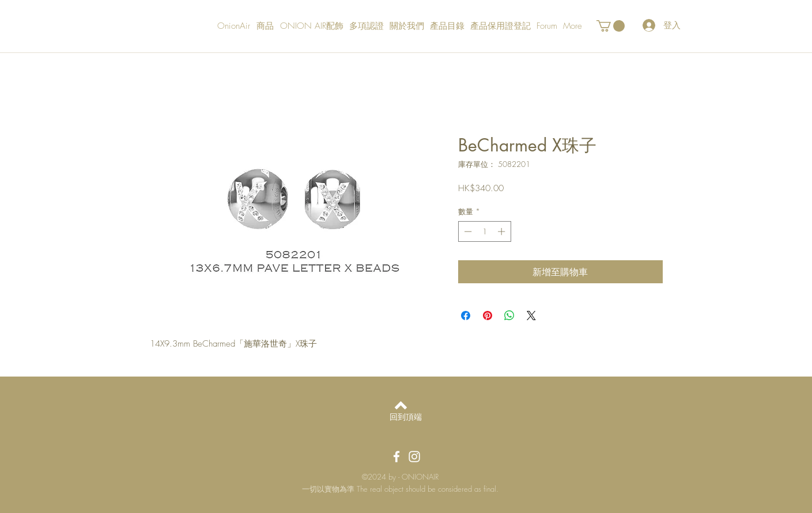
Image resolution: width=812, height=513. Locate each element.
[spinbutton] (484, 231)
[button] (611, 26)
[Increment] (503, 231)
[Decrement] (467, 231)
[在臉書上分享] (466, 316)
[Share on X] (531, 316)
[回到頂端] (406, 417)
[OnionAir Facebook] (396, 457)
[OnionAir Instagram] (414, 457)
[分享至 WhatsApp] (509, 316)
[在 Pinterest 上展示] (488, 316)
